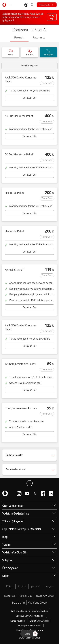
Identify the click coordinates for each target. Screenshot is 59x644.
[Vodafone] (5, 494)
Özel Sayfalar (10, 568)
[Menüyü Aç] (10, 5)
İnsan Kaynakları (45, 596)
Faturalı (19, 37)
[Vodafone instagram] (19, 494)
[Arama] (32, 5)
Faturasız (39, 37)
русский (36, 586)
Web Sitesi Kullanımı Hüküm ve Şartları (29, 611)
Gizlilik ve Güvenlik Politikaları (29, 616)
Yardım (6, 545)
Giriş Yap (52, 17)
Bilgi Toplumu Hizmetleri (29, 626)
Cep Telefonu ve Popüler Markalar (22, 529)
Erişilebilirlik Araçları (39, 621)
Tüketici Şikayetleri (13, 521)
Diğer (5, 576)
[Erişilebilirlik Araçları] (26, 5)
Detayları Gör (29, 98)
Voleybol (7, 560)
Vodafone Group (37, 602)
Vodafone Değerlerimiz (16, 513)
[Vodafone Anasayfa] (4, 5)
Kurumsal (10, 596)
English (22, 586)
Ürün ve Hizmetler (13, 506)
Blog (5, 537)
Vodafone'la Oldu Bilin (15, 552)
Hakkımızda (25, 596)
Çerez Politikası (18, 621)
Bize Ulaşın (18, 602)
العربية (49, 586)
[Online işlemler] (47, 5)
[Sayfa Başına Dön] (30, 483)
